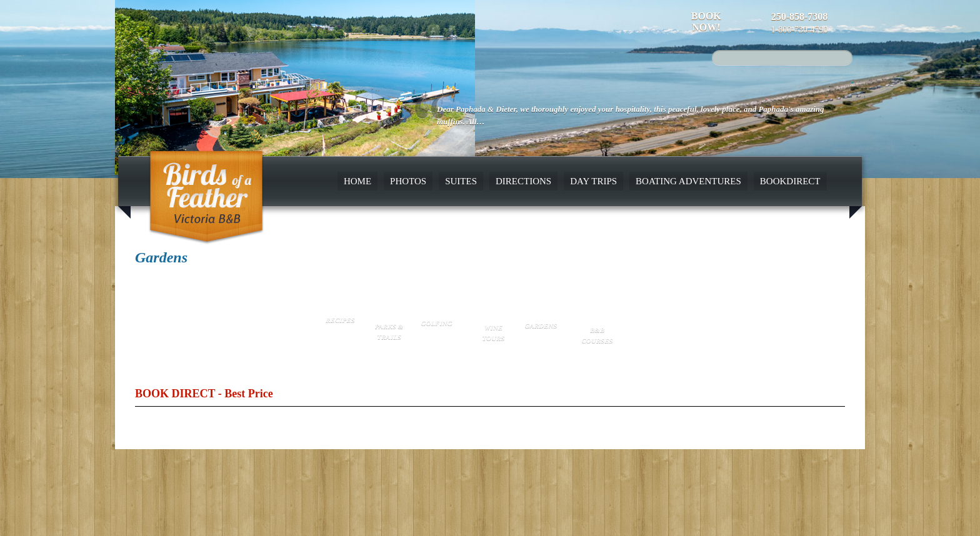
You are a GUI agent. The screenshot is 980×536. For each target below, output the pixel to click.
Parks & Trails (389, 331)
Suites (461, 181)
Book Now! (706, 22)
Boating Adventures (688, 181)
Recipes (340, 320)
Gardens (541, 325)
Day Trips (593, 181)
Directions (523, 181)
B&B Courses (597, 335)
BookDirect (790, 181)
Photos (408, 181)
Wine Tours (494, 333)
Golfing (437, 323)
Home (357, 181)
